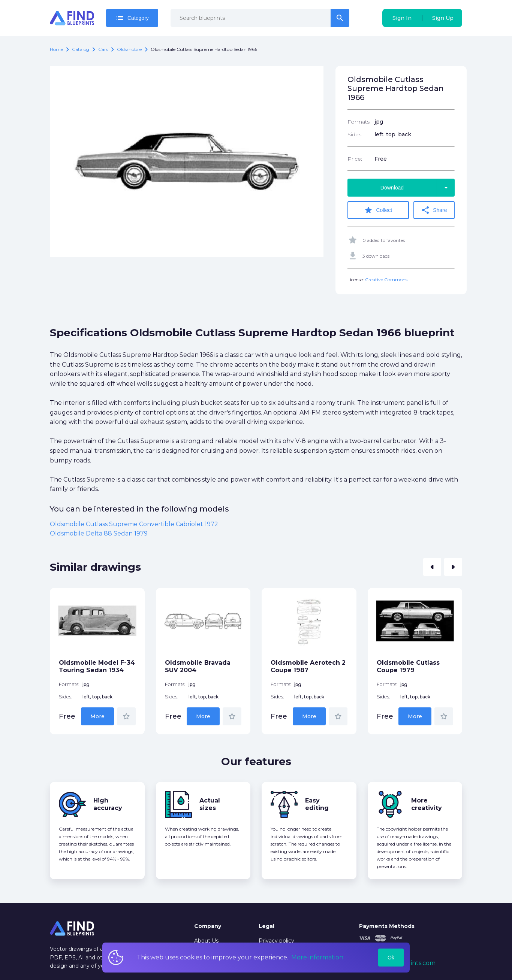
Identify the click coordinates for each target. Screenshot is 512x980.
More (97, 716)
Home (56, 49)
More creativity (427, 804)
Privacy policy (276, 941)
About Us (206, 941)
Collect (378, 210)
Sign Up (443, 18)
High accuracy (108, 804)
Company (208, 926)
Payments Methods (387, 926)
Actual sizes (210, 804)
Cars (103, 49)
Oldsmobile (129, 49)
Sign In (402, 18)
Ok (391, 958)
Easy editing (317, 804)
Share (434, 210)
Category (132, 18)
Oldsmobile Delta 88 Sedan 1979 (99, 533)
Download (418, 188)
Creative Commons (386, 280)
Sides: (355, 134)
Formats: (359, 122)
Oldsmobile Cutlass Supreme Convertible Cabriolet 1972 (134, 524)
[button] (432, 567)
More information (317, 957)
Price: (355, 159)
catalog (81, 49)
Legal (266, 926)
